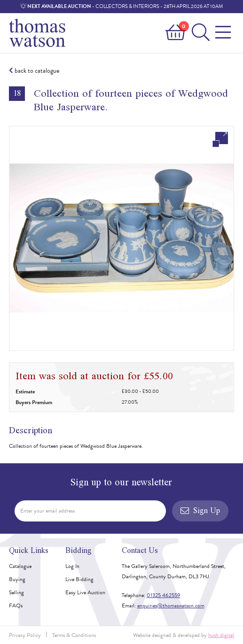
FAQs (16, 606)
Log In (72, 566)
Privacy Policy (25, 635)
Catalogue (20, 566)
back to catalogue (34, 71)
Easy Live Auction (85, 592)
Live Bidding (79, 579)
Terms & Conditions (74, 635)
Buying (17, 579)
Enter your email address (47, 511)
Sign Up (200, 510)
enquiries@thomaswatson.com (171, 606)
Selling (16, 592)
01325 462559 (164, 595)
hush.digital (221, 635)
